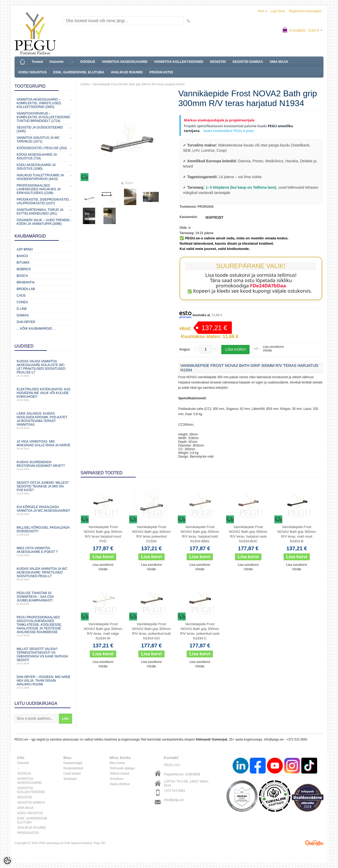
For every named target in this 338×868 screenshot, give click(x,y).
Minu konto (117, 763)
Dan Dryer (26, 322)
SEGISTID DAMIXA (248, 62)
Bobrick (24, 269)
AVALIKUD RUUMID (127, 72)
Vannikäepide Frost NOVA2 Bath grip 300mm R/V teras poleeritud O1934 (151, 534)
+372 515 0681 (175, 791)
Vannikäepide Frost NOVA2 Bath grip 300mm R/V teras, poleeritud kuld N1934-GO (151, 631)
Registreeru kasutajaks (305, 11)
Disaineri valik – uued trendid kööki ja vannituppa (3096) (43, 222)
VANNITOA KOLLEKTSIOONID (179, 62)
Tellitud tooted (119, 774)
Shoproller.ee (314, 843)
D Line (22, 309)
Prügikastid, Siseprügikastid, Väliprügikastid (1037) (43, 201)
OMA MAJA (279, 62)
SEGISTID (218, 62)
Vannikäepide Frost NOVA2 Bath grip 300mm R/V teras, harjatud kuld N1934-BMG (200, 534)
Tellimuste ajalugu (122, 768)
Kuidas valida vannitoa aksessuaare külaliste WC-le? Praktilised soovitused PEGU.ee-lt (44, 368)
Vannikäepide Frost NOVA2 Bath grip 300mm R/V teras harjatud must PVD (103, 534)
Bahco (22, 256)
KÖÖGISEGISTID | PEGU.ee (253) (42, 148)
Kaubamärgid (73, 763)
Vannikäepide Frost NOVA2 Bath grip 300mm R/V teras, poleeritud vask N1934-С (200, 631)
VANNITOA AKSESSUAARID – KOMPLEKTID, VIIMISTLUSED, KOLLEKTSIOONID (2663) (39, 103)
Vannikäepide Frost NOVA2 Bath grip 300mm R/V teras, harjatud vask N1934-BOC (248, 534)
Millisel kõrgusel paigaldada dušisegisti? (44, 531)
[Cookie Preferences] (7, 861)
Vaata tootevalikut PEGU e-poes (228, 131)
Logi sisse (278, 11)
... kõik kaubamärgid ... (36, 329)
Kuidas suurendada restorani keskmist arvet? (44, 465)
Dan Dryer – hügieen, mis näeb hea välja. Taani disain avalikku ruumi (44, 682)
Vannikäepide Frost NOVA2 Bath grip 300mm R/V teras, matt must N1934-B (297, 534)
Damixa (23, 315)
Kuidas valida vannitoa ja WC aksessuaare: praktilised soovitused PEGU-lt (44, 574)
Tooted (37, 62)
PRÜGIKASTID (161, 72)
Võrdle (267, 350)
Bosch (22, 276)
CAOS (21, 296)
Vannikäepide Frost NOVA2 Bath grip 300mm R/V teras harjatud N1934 (139, 84)
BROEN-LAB (26, 289)
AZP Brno (25, 249)
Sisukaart (70, 779)
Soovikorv (117, 779)
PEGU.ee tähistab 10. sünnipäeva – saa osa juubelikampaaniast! (44, 598)
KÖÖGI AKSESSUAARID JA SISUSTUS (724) (37, 156)
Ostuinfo (56, 62)
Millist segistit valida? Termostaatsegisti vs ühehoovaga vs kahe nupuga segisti (44, 656)
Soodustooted (73, 768)
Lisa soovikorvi (273, 347)
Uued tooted (72, 774)
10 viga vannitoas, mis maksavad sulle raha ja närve (44, 445)
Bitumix (23, 263)
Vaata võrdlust (120, 784)
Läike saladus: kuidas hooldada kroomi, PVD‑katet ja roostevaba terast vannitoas (44, 421)
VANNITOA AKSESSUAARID (125, 62)
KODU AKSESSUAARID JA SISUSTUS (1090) (36, 167)
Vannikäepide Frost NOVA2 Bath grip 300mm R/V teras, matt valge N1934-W (103, 631)
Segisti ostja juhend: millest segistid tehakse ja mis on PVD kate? (44, 488)
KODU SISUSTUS (33, 72)
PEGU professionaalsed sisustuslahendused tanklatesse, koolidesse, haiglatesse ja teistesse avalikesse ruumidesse (44, 626)
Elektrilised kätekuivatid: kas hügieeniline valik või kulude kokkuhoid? (44, 394)
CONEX (22, 302)
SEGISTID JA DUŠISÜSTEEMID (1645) (40, 129)
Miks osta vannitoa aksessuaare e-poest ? (44, 551)
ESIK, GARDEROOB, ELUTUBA (79, 72)
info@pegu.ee (274, 739)
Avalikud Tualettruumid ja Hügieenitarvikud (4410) (40, 177)
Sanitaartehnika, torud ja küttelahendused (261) (40, 212)
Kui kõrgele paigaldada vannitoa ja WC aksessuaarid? (44, 510)
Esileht (85, 84)
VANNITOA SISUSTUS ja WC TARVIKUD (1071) (38, 140)
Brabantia (26, 282)
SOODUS (88, 62)
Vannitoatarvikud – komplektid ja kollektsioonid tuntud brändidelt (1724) (43, 117)
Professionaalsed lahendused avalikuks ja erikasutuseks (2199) (39, 189)
